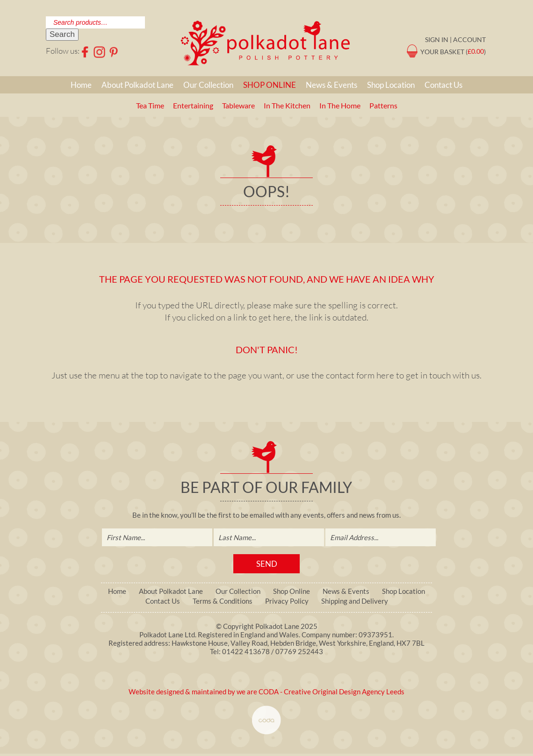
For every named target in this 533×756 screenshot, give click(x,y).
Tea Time (150, 105)
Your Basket (442, 51)
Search (62, 34)
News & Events (331, 85)
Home (81, 85)
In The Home (340, 105)
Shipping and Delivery (355, 601)
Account (469, 39)
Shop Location (391, 85)
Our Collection (208, 85)
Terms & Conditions (223, 601)
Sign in (437, 39)
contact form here (360, 375)
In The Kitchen (287, 105)
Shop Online (270, 85)
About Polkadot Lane (137, 85)
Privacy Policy (287, 601)
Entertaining (193, 105)
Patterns (383, 105)
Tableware (238, 105)
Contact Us (443, 85)
